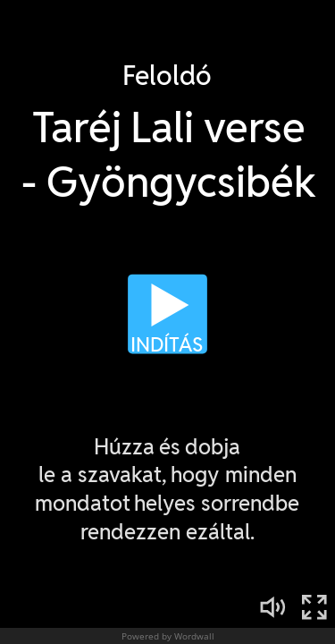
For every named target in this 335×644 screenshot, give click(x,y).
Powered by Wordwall (168, 636)
